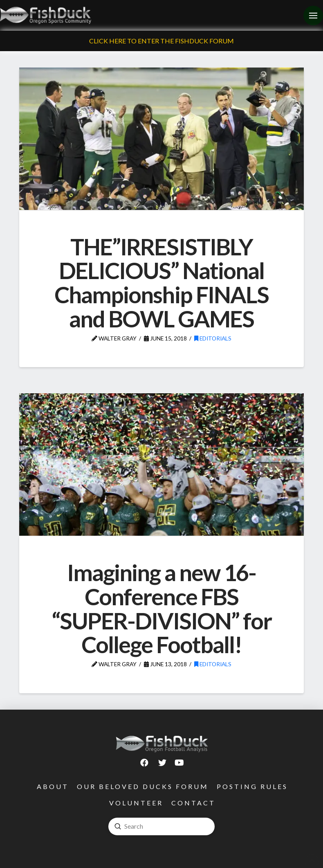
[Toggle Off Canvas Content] (313, 16)
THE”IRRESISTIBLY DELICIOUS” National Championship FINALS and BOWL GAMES (161, 283)
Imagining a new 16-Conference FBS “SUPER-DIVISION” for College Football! (162, 608)
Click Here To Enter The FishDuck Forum (161, 41)
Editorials (213, 338)
